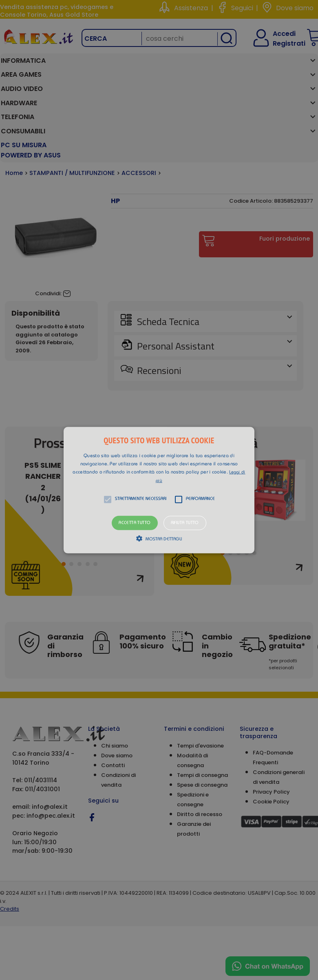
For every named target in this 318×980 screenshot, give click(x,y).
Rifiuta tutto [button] (185, 523)
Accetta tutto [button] (135, 523)
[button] (159, 490)
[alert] (159, 490)
